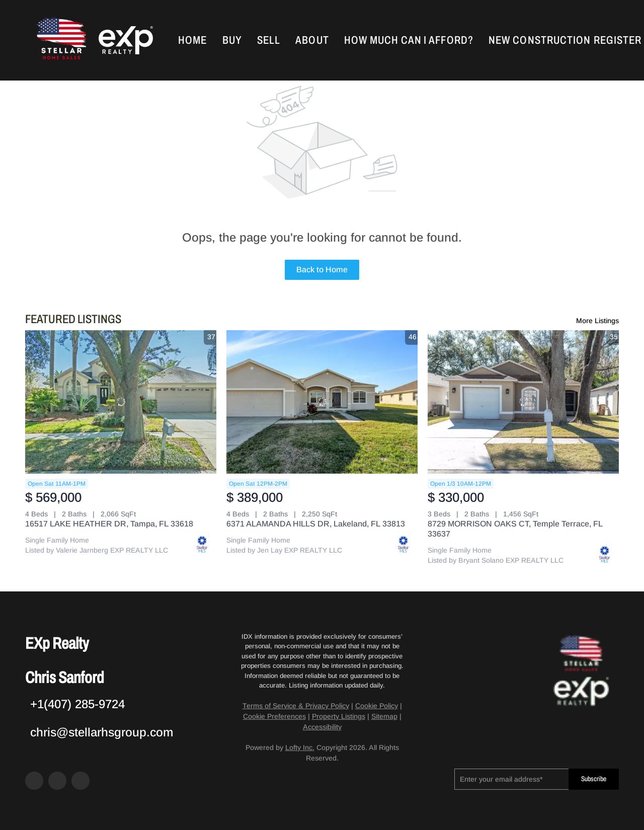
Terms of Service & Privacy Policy (296, 706)
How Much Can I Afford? (409, 40)
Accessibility (322, 727)
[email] (511, 779)
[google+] (80, 781)
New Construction (540, 40)
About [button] (312, 40)
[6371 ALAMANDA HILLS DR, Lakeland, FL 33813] (322, 402)
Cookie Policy (377, 706)
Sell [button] (269, 40)
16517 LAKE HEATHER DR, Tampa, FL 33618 (109, 524)
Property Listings (339, 716)
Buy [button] (232, 40)
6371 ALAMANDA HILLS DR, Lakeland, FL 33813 (316, 524)
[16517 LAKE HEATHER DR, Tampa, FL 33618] (121, 402)
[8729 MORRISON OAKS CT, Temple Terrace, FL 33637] (523, 402)
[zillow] (57, 781)
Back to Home (322, 270)
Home (192, 40)
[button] (60, 40)
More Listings (597, 321)
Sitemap (384, 716)
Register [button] (618, 40)
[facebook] (34, 781)
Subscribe (594, 779)
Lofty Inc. (300, 747)
